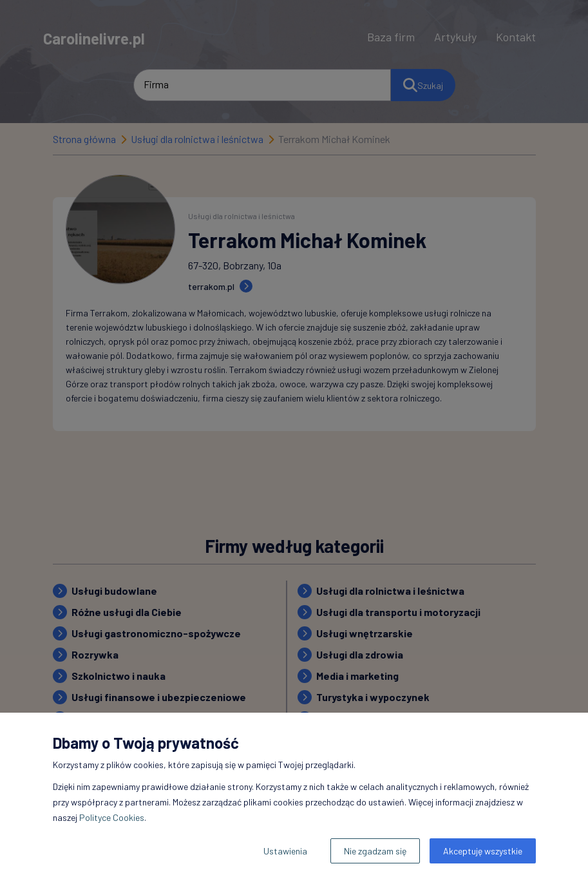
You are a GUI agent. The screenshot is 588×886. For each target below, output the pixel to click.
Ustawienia (285, 851)
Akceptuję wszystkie (483, 851)
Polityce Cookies (112, 817)
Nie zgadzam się (375, 851)
